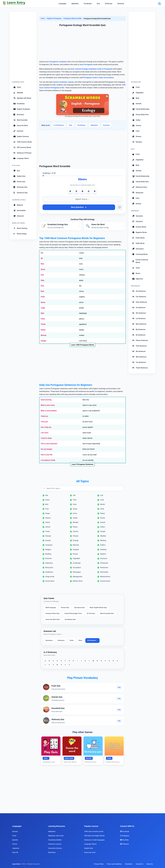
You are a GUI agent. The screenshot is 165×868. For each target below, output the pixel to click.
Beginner (18, 205)
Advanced (19, 216)
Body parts (49, 568)
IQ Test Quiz (91, 613)
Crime (75, 513)
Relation (103, 554)
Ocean (75, 509)
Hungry (43, 341)
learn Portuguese (86, 64)
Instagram (125, 836)
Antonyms (61, 640)
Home (17, 87)
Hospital (76, 550)
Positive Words (139, 227)
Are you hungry (46, 449)
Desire (43, 330)
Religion (48, 550)
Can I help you (46, 427)
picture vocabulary (60, 82)
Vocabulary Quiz (70, 619)
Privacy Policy (99, 864)
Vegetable (76, 558)
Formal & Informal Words (140, 261)
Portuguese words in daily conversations (98, 78)
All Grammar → (92, 640)
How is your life (47, 455)
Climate (76, 536)
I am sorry (45, 433)
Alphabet (18, 93)
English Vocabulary (22, 109)
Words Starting (20, 228)
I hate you (44, 416)
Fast (42, 275)
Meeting (103, 540)
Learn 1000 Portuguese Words (82, 345)
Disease (48, 536)
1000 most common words (94, 831)
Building (48, 554)
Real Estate (104, 572)
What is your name (48, 405)
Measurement (105, 577)
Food (102, 500)
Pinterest (124, 844)
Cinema (76, 531)
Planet (102, 513)
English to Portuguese (54, 18)
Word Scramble (20, 120)
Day (47, 495)
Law (102, 495)
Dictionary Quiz (20, 187)
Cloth (102, 509)
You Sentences (139, 362)
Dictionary (109, 4)
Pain (42, 286)
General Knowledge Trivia (73, 613)
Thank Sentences (140, 368)
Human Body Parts (141, 115)
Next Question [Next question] (79, 207)
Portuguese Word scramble (73, 18)
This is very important (49, 444)
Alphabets (75, 4)
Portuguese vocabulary (58, 62)
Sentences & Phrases (22, 153)
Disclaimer (129, 864)
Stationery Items (140, 187)
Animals (137, 104)
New (42, 264)
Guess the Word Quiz (53, 619)
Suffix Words (138, 243)
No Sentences (139, 335)
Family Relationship (141, 109)
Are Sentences (139, 291)
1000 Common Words (23, 142)
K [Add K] (70, 191)
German (15, 831)
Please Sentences (140, 340)
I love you (44, 422)
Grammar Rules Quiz (53, 613)
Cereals (48, 540)
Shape (48, 513)
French (15, 844)
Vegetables (138, 93)
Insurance (104, 558)
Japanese (16, 848)
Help (42, 280)
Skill (42, 313)
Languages (62, 4)
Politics (103, 545)
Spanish (15, 840)
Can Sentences (139, 297)
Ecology (76, 540)
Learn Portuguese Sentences (82, 464)
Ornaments (104, 563)
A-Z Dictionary (59, 125)
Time (75, 500)
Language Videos (21, 158)
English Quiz (19, 176)
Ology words (50, 577)
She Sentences (139, 313)
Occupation (77, 568)
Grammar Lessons (55, 844)
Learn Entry (16, 864)
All (42, 258)
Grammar (121, 4)
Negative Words (140, 232)
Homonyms (138, 249)
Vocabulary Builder (55, 840)
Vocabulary (88, 4)
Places (75, 527)
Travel (48, 531)
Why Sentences (139, 357)
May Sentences (139, 324)
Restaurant (104, 568)
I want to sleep (46, 438)
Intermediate (20, 210)
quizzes (71, 82)
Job (74, 495)
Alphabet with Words (22, 98)
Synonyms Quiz (79, 608)
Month (102, 504)
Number (76, 522)
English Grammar (21, 136)
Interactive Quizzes (55, 848)
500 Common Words (22, 147)
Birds (136, 98)
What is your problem (49, 411)
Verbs (72, 640)
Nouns (136, 273)
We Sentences (139, 351)
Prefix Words (138, 238)
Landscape (77, 563)
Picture (75, 554)
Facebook (125, 831)
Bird (47, 504)
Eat (42, 253)
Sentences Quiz (21, 193)
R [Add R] (95, 191)
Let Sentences (139, 318)
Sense (43, 302)
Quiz (98, 4)
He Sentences (139, 308)
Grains (102, 527)
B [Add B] (82, 191)
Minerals (76, 545)
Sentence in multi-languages (94, 840)
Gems (47, 500)
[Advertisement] (23, 47)
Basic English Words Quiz (98, 608)
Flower (103, 518)
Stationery (49, 563)
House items (50, 581)
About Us (150, 864)
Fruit (47, 509)
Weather (103, 536)
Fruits (136, 87)
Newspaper (77, 572)
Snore (43, 269)
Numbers (137, 142)
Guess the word (90, 852)
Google (103, 531)
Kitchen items (78, 581)
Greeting (103, 550)
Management (78, 577)
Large (43, 308)
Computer (49, 545)
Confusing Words (140, 254)
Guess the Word (21, 126)
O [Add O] (76, 191)
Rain (42, 291)
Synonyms (49, 640)
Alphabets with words (56, 836)
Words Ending (20, 234)
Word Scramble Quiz (107, 613)
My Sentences (139, 329)
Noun (80, 640)
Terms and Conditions (114, 864)
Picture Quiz (19, 182)
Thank (43, 324)
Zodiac (75, 518)
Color (75, 504)
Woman (44, 335)
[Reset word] (119, 207)
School (48, 527)
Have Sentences (140, 302)
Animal (103, 522)
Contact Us (139, 864)
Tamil (14, 836)
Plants (48, 522)
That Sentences (139, 346)
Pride (43, 297)
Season (48, 518)
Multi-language (51, 608)
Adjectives (138, 279)
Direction (49, 558)
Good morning (46, 400)
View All (15, 852)
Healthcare (49, 572)
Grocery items (105, 581)
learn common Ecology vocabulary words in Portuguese (92, 69)
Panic (43, 319)
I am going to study (48, 460)
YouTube (124, 840)
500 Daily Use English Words (94, 836)
